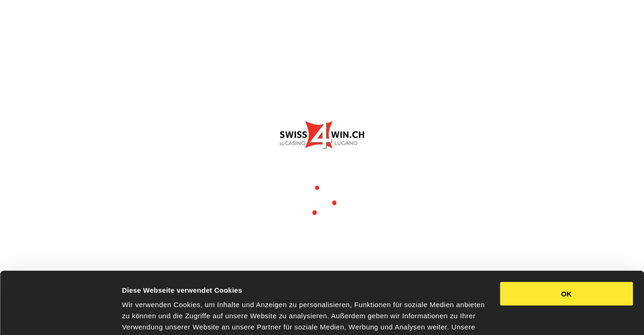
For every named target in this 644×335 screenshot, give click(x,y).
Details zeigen (145, 317)
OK (567, 236)
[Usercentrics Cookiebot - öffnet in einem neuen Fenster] (60, 317)
